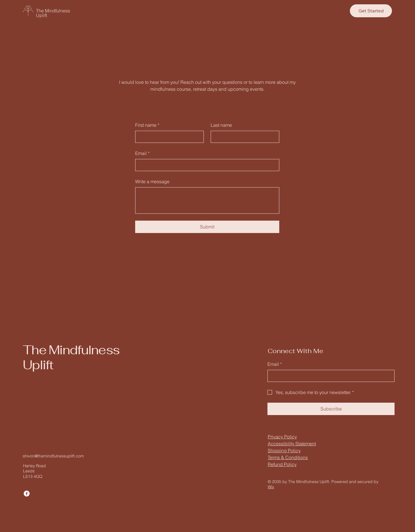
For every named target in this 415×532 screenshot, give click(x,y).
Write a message (152, 181)
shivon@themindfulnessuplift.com (53, 456)
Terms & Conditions (288, 457)
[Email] (205, 165)
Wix (271, 487)
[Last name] (243, 137)
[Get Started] (371, 11)
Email (142, 153)
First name (147, 125)
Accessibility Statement (292, 444)
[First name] (168, 137)
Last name (221, 125)
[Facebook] (27, 494)
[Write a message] (207, 200)
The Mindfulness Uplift (53, 13)
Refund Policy (282, 464)
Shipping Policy (284, 450)
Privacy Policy (282, 437)
